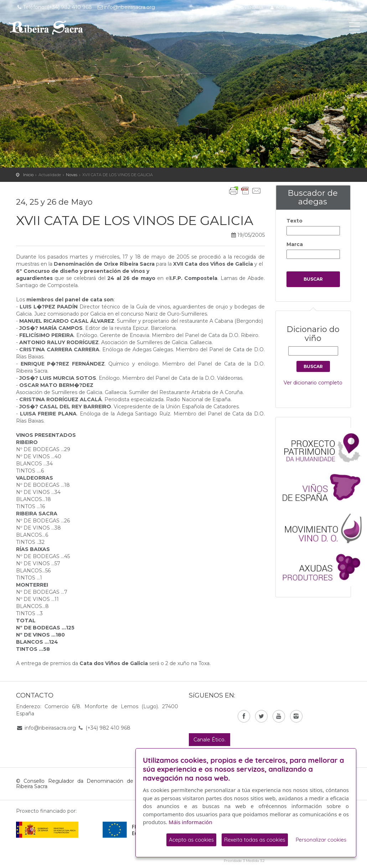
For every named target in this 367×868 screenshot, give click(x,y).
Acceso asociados (292, 7)
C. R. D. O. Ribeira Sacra (46, 27)
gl (335, 7)
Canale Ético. (210, 740)
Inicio (28, 175)
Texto (294, 221)
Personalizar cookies (321, 840)
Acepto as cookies (191, 840)
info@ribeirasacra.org (126, 7)
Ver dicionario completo (313, 383)
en (346, 7)
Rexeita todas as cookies (255, 840)
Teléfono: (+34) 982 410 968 (54, 7)
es (324, 7)
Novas (72, 175)
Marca (295, 244)
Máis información (190, 822)
